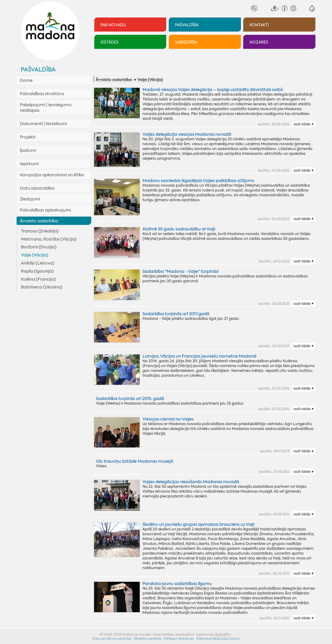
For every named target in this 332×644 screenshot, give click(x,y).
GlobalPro (223, 634)
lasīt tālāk (302, 124)
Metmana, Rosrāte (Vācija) (49, 239)
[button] (312, 8)
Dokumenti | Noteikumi (43, 124)
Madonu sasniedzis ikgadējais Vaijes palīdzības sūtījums (198, 181)
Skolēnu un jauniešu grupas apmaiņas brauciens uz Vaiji (198, 524)
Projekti (28, 137)
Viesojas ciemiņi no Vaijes (168, 419)
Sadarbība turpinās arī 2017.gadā (176, 314)
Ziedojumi (30, 199)
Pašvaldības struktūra (42, 94)
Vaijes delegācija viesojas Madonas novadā (187, 134)
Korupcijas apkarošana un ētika (52, 175)
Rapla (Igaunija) (37, 271)
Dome (26, 80)
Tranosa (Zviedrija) (40, 231)
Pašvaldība (38, 69)
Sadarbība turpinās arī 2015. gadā (130, 399)
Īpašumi (28, 150)
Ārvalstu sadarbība (39, 221)
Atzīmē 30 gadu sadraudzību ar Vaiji (179, 229)
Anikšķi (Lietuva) (38, 263)
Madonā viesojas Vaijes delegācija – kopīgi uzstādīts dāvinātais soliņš (213, 90)
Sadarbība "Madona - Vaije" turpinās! (181, 271)
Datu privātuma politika (112, 638)
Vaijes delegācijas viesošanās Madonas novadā (191, 482)
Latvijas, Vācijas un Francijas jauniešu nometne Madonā (199, 356)
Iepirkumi (29, 164)
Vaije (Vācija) (35, 255)
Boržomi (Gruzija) (39, 247)
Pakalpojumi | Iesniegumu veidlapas (46, 108)
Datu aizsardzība (37, 188)
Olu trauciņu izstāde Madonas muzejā (135, 461)
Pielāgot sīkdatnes (179, 638)
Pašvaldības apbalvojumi (45, 210)
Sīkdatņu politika (148, 638)
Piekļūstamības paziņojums (218, 638)
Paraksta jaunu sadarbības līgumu (177, 584)
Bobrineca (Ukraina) (42, 287)
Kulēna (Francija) (38, 279)
